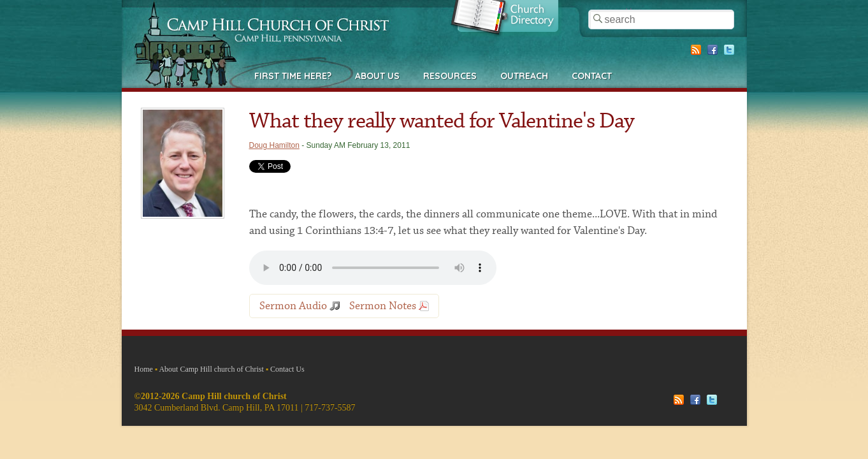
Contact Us (287, 369)
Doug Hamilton (274, 145)
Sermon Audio (293, 306)
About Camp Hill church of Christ (211, 369)
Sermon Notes (383, 306)
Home (144, 369)
